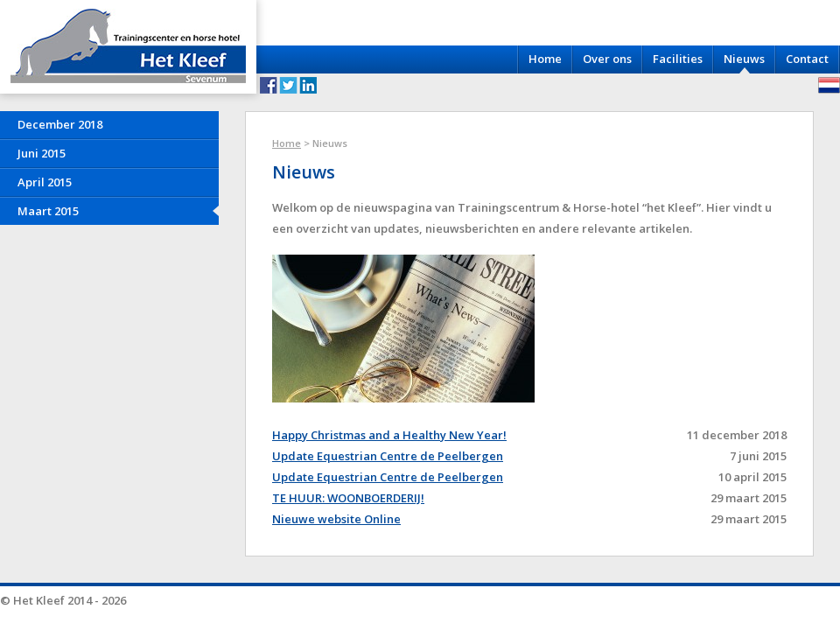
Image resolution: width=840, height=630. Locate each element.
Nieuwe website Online (336, 519)
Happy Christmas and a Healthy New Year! (389, 435)
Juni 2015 (42, 153)
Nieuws (744, 59)
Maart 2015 (48, 211)
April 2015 (45, 182)
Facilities (678, 59)
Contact (807, 59)
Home (545, 59)
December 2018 (60, 124)
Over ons (607, 59)
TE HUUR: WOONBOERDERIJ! (348, 498)
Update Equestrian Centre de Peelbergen (388, 456)
